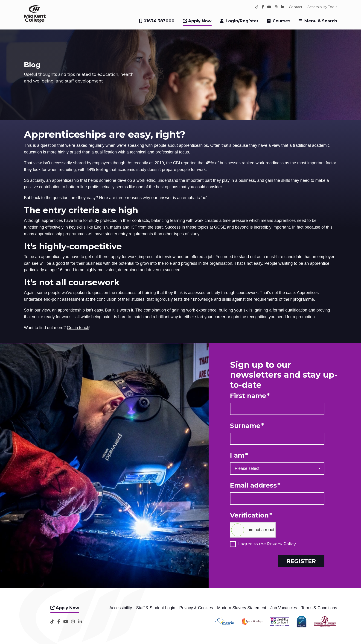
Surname (247, 426)
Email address (255, 485)
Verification (251, 515)
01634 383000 (157, 21)
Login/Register (242, 21)
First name (250, 396)
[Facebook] (263, 7)
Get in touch (78, 328)
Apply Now (197, 21)
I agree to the (267, 544)
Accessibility (121, 608)
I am (239, 455)
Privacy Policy (281, 544)
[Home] (35, 21)
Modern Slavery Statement (242, 608)
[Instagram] (276, 7)
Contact (296, 7)
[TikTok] (257, 7)
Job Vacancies (284, 608)
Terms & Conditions (319, 608)
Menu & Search (321, 21)
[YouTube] (269, 7)
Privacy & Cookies (196, 608)
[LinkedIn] (283, 7)
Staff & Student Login (156, 608)
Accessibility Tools (322, 7)
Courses (281, 21)
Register (301, 561)
